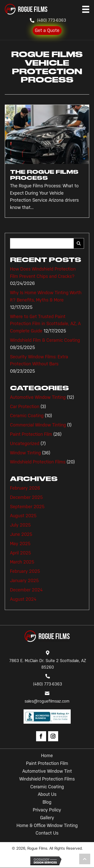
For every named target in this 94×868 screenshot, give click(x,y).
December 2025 (26, 497)
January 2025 (24, 581)
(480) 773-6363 (52, 20)
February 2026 (25, 488)
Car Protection (25, 407)
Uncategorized (25, 444)
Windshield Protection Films (38, 462)
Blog (47, 802)
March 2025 (22, 562)
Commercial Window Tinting (38, 425)
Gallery (47, 818)
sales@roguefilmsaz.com (47, 701)
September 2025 (27, 507)
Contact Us (47, 833)
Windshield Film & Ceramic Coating (45, 340)
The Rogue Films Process (44, 175)
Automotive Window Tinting (38, 397)
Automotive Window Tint (47, 771)
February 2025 (25, 571)
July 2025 (20, 525)
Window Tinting (25, 453)
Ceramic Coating (27, 416)
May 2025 (20, 544)
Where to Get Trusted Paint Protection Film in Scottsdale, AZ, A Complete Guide (45, 324)
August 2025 (23, 516)
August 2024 (23, 599)
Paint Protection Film (31, 434)
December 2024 (26, 590)
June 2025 (21, 534)
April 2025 (21, 553)
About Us (47, 794)
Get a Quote (47, 30)
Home (47, 756)
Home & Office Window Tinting (47, 826)
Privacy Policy (47, 810)
